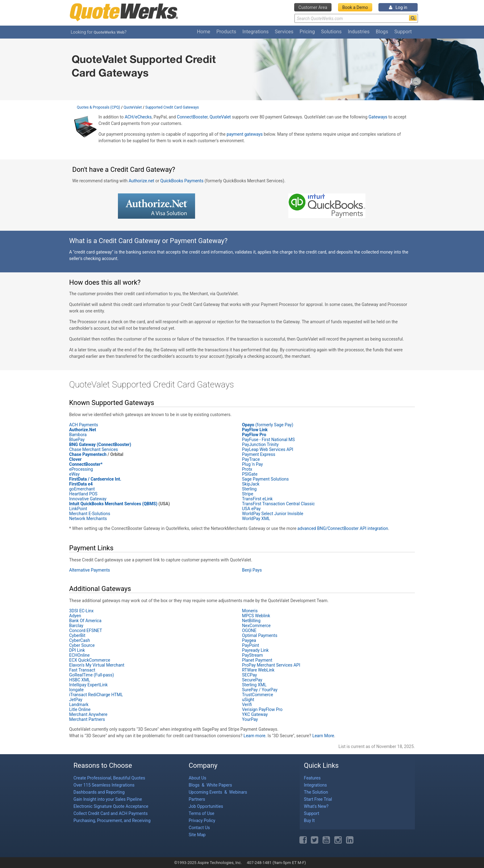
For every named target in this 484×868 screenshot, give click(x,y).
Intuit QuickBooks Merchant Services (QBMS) (113, 504)
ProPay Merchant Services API (271, 665)
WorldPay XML (256, 519)
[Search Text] (356, 18)
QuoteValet (220, 117)
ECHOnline (79, 655)
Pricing (307, 32)
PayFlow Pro (254, 435)
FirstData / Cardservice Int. (95, 479)
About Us (197, 778)
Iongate (76, 690)
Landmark (79, 705)
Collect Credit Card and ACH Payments (111, 813)
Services (284, 32)
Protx (247, 469)
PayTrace (251, 459)
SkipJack (251, 484)
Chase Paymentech (88, 454)
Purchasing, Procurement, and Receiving (112, 820)
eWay (74, 474)
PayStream (252, 655)
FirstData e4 (81, 484)
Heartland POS (83, 494)
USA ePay (251, 509)
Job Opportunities (206, 806)
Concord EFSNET (86, 630)
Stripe (248, 494)
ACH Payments (84, 425)
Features (312, 778)
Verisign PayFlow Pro (262, 709)
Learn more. (255, 736)
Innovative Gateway (88, 499)
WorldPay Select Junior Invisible (273, 514)
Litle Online (80, 709)
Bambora (78, 435)
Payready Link (255, 650)
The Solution (316, 792)
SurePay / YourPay (260, 690)
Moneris (250, 611)
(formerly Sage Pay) (268, 425)
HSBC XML (80, 680)
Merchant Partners (87, 719)
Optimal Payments (260, 635)
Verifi (247, 705)
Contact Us (199, 828)
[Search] (413, 18)
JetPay (76, 700)
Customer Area (313, 7)
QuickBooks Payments (182, 181)
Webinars (238, 792)
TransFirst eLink (257, 499)
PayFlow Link (255, 430)
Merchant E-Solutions (90, 514)
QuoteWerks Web (109, 32)
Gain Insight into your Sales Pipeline (108, 799)
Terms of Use (201, 813)
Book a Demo (355, 7)
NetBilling (251, 621)
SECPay (249, 675)
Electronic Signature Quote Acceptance (111, 806)
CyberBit (77, 635)
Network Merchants (88, 519)
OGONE (249, 630)
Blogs (382, 32)
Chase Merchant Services (94, 449)
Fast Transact (82, 670)
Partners (197, 799)
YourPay (250, 719)
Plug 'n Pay (252, 464)
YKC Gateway (255, 714)
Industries (359, 32)
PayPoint (250, 645)
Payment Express (259, 454)
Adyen (75, 616)
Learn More (323, 736)
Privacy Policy (202, 820)
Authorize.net (142, 181)
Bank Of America (85, 621)
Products (226, 32)
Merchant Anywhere (88, 714)
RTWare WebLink (258, 670)
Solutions (331, 32)
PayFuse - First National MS (268, 440)
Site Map (197, 835)
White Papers (219, 785)
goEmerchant (82, 489)
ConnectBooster (192, 117)
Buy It (309, 820)
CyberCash (79, 640)
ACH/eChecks (138, 117)
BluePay (77, 440)
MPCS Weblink (256, 616)
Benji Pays (252, 570)
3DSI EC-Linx (81, 611)
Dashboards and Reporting (99, 792)
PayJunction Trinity (261, 444)
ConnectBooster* (86, 464)
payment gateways (245, 134)
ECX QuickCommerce (90, 660)
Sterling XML (254, 685)
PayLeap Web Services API (268, 449)
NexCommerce (256, 626)
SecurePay (252, 680)
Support (403, 32)
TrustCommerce (258, 695)
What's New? (316, 806)
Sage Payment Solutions (265, 479)
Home (204, 32)
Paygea (249, 640)
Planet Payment (257, 660)
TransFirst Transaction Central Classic (278, 504)
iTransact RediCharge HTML (96, 695)
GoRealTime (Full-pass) (92, 675)
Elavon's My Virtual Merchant (97, 665)
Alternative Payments (90, 570)
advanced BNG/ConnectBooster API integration (343, 528)
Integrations (255, 32)
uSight (248, 700)
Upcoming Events (206, 792)
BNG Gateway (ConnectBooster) (100, 444)
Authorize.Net (83, 430)
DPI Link (77, 650)
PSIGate (250, 474)
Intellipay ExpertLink (88, 685)
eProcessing (81, 469)
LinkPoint (78, 509)
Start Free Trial (318, 799)
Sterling (249, 489)
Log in (398, 7)
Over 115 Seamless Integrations (104, 785)
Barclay (76, 626)
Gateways (378, 117)
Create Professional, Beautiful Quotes (109, 778)
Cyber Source (82, 645)
